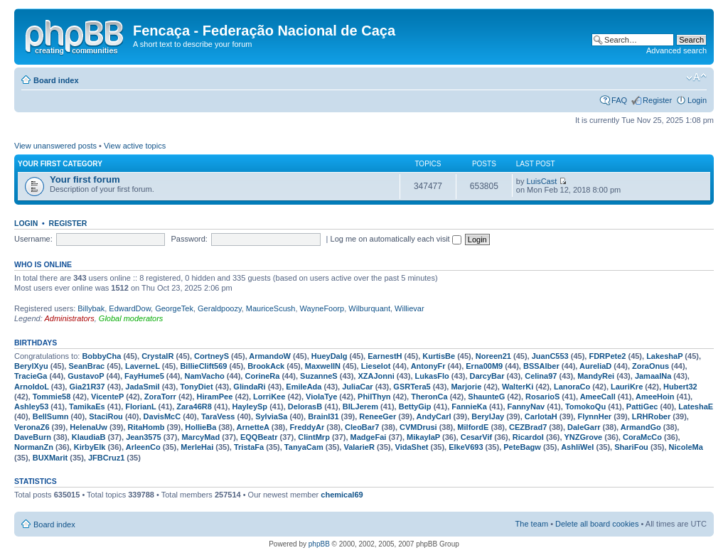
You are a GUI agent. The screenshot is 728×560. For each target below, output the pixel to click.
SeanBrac (86, 366)
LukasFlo (432, 376)
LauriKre (627, 387)
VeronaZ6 (32, 427)
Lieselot (376, 366)
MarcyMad (200, 437)
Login (697, 100)
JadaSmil (142, 387)
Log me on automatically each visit (396, 239)
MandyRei (596, 376)
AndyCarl (434, 416)
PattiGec (642, 406)
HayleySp (250, 406)
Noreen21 (493, 356)
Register (657, 100)
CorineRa (262, 376)
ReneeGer (378, 416)
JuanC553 (550, 356)
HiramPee (215, 397)
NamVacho (204, 376)
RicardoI (528, 437)
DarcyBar (487, 376)
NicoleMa (686, 447)
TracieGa (31, 376)
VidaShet (412, 447)
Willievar (409, 308)
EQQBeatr (259, 437)
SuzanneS (319, 376)
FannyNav (526, 406)
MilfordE (473, 427)
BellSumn (51, 416)
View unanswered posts (55, 146)
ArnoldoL (32, 387)
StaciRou (106, 416)
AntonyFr (428, 366)
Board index (56, 80)
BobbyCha (101, 356)
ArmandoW (270, 356)
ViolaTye (321, 397)
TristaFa (249, 447)
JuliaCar (357, 387)
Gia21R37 (87, 387)
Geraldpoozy (220, 308)
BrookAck (266, 366)
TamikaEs (87, 406)
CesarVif (476, 437)
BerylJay (488, 416)
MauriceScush (271, 308)
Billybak (91, 308)
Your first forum (85, 179)
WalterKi (518, 387)
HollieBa (200, 427)
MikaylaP (423, 437)
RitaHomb (146, 427)
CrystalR (157, 356)
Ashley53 (31, 406)
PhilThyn (374, 397)
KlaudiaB (89, 437)
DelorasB (305, 406)
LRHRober (651, 416)
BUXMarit (50, 458)
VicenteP (107, 397)
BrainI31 (323, 416)
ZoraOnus (651, 366)
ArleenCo (143, 447)
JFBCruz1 (106, 458)
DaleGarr (584, 427)
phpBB (319, 544)
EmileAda (304, 387)
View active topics (135, 146)
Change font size (696, 77)
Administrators (69, 318)
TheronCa (429, 397)
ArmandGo (641, 427)
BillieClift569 (203, 366)
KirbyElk (90, 447)
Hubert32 (680, 387)
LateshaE (696, 406)
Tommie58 (52, 397)
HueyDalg (330, 356)
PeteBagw (522, 447)
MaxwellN (323, 366)
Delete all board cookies (597, 524)
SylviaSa (271, 416)
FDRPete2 (607, 356)
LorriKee (269, 397)
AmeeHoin (655, 397)
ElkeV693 (466, 447)
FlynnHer (594, 416)
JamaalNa (653, 376)
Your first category (60, 164)
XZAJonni (376, 376)
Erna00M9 (484, 366)
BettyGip (415, 406)
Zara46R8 (194, 406)
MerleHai (197, 447)
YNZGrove (583, 437)
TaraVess (218, 416)
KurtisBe (439, 356)
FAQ (619, 100)
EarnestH (385, 356)
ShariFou (631, 447)
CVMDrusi (418, 427)
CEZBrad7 (528, 427)
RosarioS (542, 397)
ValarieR (359, 447)
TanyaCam (304, 447)
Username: (33, 239)
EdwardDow (130, 308)
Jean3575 (144, 437)
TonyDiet (196, 387)
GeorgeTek (174, 308)
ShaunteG (486, 397)
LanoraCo (572, 387)
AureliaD (595, 366)
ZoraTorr (160, 397)
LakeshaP (664, 356)
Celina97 (541, 376)
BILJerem (360, 406)
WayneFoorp (322, 308)
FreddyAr (307, 427)
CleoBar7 (362, 427)
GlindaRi (249, 387)
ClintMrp (314, 437)
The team (532, 524)
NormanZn (34, 447)
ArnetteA (253, 427)
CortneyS (212, 356)
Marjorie (466, 387)
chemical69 (342, 495)
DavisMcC (162, 416)
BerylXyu (31, 366)
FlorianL (140, 406)
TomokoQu (585, 406)
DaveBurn (33, 437)
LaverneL (143, 366)
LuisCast (542, 181)
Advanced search (676, 50)
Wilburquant (369, 308)
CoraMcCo (642, 437)
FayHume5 (144, 376)
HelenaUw (89, 427)
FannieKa (469, 406)
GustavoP (86, 376)
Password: (189, 239)
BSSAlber (541, 366)
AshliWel (577, 447)
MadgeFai (369, 437)
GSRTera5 (412, 387)
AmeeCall (598, 397)
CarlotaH (541, 416)
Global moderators (131, 318)
